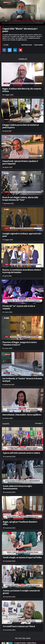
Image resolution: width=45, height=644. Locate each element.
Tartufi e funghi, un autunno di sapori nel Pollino (22, 557)
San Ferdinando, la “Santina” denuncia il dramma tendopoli (22, 380)
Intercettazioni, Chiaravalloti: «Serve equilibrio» (22, 415)
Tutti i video (39, 423)
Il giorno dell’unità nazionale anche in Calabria (21, 453)
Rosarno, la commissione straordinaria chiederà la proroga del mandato (22, 271)
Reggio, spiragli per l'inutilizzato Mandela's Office (20, 523)
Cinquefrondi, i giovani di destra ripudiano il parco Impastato (20, 162)
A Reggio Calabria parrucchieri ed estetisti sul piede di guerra (21, 126)
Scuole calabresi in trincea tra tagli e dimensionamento (17, 487)
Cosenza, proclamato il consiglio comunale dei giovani (21, 592)
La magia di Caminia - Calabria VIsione (25, 643)
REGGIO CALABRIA (38, 45)
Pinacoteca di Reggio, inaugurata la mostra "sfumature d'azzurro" (20, 343)
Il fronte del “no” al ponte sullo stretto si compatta (19, 307)
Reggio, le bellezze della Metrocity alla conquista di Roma (22, 90)
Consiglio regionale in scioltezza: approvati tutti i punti (22, 235)
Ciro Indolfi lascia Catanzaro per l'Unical (19, 626)
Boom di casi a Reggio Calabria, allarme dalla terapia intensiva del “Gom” (20, 198)
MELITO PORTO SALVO (27, 45)
